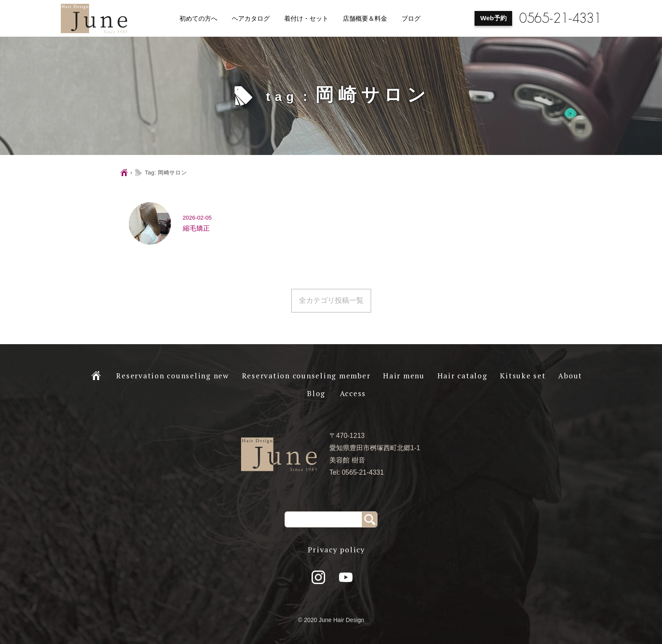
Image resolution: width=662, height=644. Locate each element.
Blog (316, 393)
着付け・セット (306, 19)
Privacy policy (336, 550)
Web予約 (494, 18)
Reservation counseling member (306, 376)
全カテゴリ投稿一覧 (331, 300)
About (570, 376)
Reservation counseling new (173, 376)
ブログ (411, 19)
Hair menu (404, 376)
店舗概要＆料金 (365, 19)
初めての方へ (198, 19)
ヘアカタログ (251, 19)
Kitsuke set (523, 376)
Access (353, 393)
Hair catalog (463, 376)
